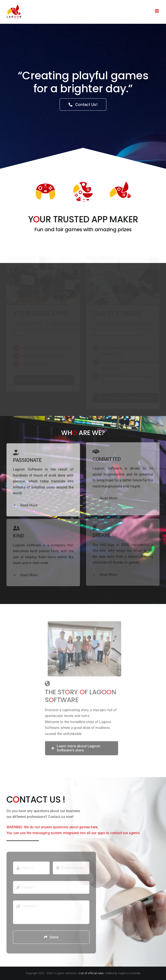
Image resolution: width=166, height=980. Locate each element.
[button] (43, 503)
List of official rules (91, 973)
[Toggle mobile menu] (157, 11)
